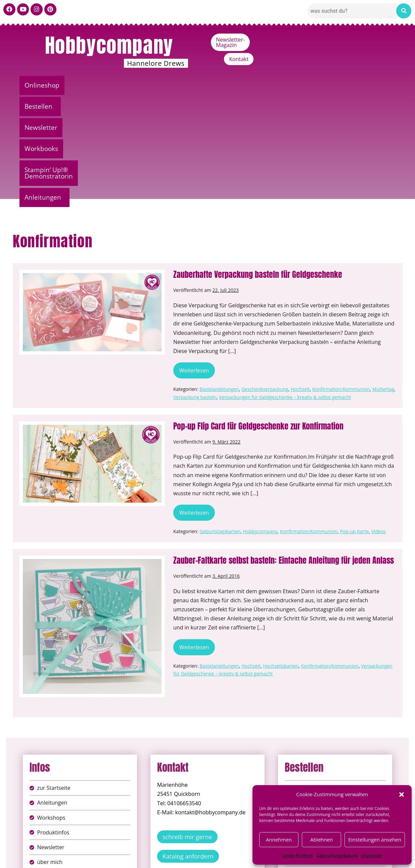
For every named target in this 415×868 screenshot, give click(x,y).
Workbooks (199, 85)
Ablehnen (321, 839)
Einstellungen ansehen (375, 839)
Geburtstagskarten (220, 419)
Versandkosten (237, 858)
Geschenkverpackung (265, 277)
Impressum (372, 855)
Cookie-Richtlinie (297, 855)
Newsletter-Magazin (332, 40)
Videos (378, 419)
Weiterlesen (197, 256)
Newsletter (148, 85)
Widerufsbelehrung (184, 858)
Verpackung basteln (195, 285)
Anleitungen (365, 85)
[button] (402, 795)
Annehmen (279, 839)
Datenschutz (215, 851)
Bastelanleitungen (219, 277)
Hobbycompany (109, 45)
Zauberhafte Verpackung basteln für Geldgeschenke (258, 162)
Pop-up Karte (354, 419)
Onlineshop (45, 85)
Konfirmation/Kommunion (341, 277)
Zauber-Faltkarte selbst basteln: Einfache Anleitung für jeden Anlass (284, 448)
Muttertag (383, 277)
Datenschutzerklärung (337, 855)
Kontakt (381, 40)
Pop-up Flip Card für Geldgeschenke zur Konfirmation (258, 314)
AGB (245, 851)
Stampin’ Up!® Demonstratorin (282, 85)
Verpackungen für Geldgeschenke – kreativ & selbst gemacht (285, 285)
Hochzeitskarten (281, 554)
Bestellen (95, 85)
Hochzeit (300, 277)
